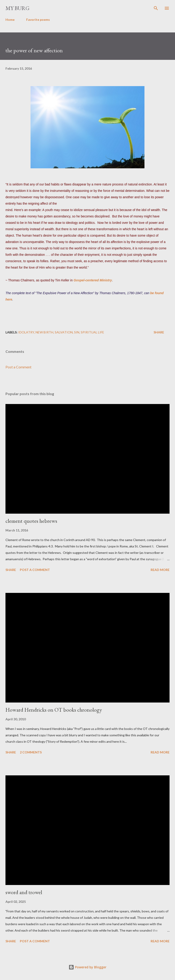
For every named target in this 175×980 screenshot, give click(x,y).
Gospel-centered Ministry (93, 280)
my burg (17, 8)
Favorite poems (38, 20)
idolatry (26, 332)
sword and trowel (24, 892)
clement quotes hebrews (31, 521)
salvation (64, 332)
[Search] (156, 8)
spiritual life (92, 332)
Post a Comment (18, 367)
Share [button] (159, 332)
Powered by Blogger (87, 967)
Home (10, 20)
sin (77, 332)
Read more (160, 570)
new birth (44, 332)
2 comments (31, 752)
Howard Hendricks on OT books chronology (54, 710)
